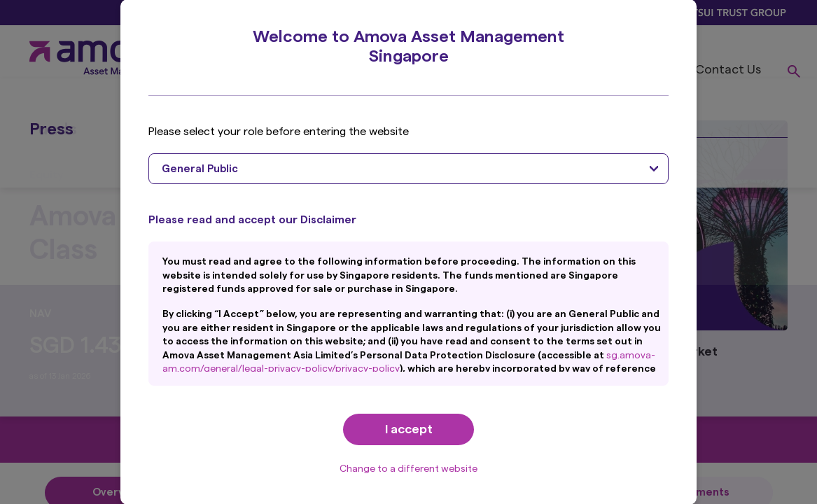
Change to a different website (408, 469)
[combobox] (408, 169)
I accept (409, 429)
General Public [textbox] (200, 169)
